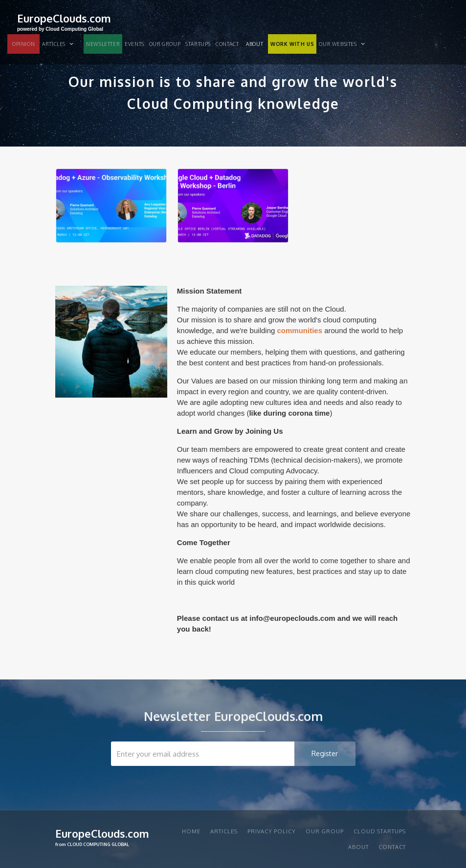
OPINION (23, 44)
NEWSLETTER (103, 44)
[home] (64, 21)
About (255, 44)
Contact (227, 44)
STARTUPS (198, 44)
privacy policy (272, 831)
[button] (62, 44)
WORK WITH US (292, 44)
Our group (165, 44)
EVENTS (134, 44)
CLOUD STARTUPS (380, 831)
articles (224, 831)
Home (191, 831)
